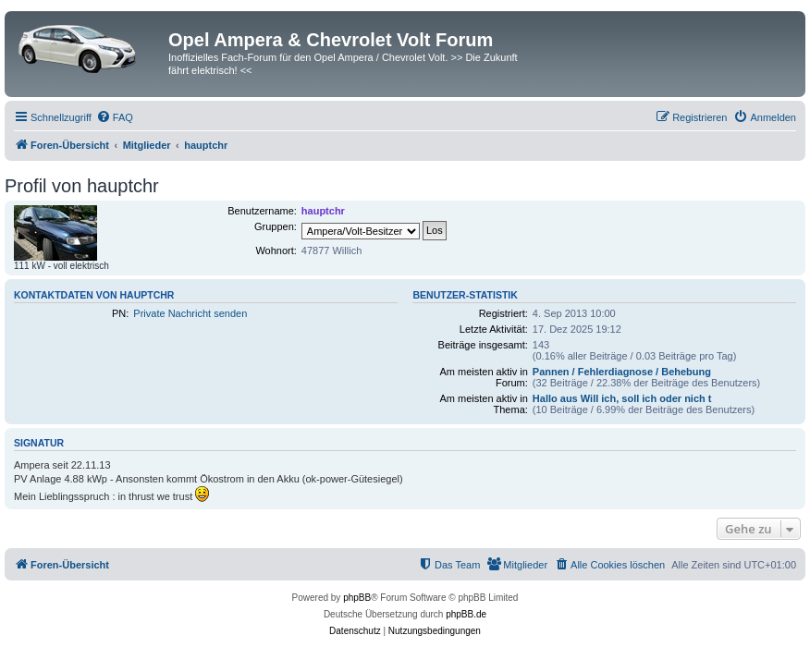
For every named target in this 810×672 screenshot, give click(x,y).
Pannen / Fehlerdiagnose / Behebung (622, 372)
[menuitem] (115, 117)
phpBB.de (466, 614)
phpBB (357, 598)
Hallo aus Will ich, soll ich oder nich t (622, 398)
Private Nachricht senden (190, 313)
